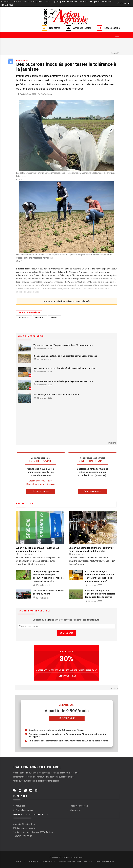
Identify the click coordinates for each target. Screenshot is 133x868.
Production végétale (29, 312)
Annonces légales (82, 28)
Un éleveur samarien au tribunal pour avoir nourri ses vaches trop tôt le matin (91, 549)
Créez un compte (92, 491)
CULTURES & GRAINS (69, 2)
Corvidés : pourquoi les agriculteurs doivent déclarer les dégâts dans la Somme (100, 594)
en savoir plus (68, 676)
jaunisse (54, 318)
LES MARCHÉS (7, 5)
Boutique (34, 862)
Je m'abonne (67, 718)
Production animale (25, 810)
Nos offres (55, 28)
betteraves (24, 318)
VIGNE (98, 2)
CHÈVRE (40, 2)
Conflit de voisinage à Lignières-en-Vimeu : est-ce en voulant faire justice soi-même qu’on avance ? (100, 576)
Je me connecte (41, 491)
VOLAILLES (49, 2)
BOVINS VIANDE (23, 2)
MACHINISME (107, 2)
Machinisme (75, 810)
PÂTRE (33, 2)
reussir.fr (5, 2)
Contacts (20, 862)
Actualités (20, 806)
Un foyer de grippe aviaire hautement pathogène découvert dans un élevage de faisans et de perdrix (48, 576)
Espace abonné (112, 28)
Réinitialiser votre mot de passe (41, 484)
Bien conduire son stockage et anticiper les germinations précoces (65, 356)
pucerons (40, 318)
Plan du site (49, 862)
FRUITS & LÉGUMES (86, 2)
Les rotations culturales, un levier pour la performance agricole (63, 381)
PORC (57, 2)
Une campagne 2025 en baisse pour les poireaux (56, 395)
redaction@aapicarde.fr (24, 824)
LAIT (13, 2)
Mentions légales (105, 862)
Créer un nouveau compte (41, 481)
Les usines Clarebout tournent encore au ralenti (48, 592)
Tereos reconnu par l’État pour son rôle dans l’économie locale (63, 345)
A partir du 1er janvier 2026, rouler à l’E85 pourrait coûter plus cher (38, 549)
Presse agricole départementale (76, 862)
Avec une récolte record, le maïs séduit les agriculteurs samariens (65, 368)
